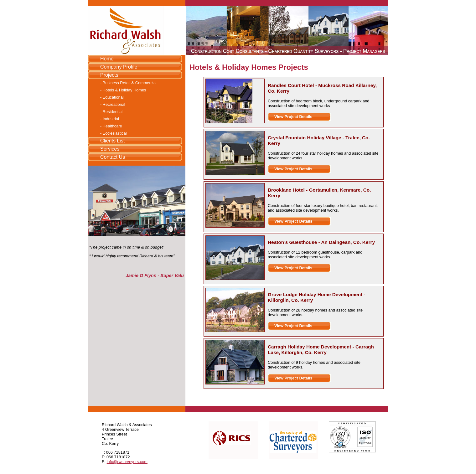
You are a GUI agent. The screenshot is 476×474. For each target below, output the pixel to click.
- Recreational (113, 104)
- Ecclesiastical (114, 133)
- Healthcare (111, 126)
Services (110, 149)
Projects (109, 75)
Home (107, 59)
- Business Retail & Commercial (128, 83)
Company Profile (119, 67)
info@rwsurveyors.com (127, 462)
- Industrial (110, 119)
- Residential (111, 112)
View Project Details (293, 117)
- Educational (112, 97)
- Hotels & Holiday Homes (123, 90)
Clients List (112, 141)
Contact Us (113, 157)
